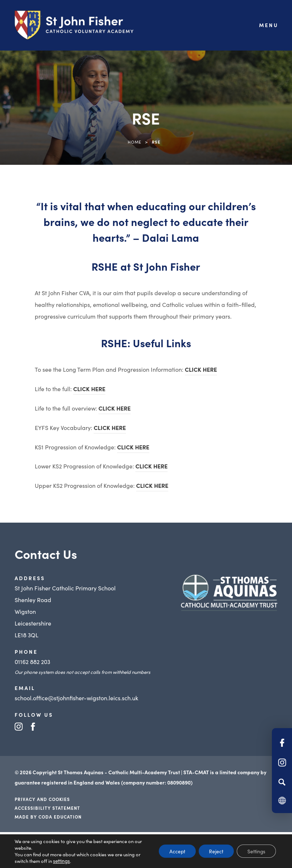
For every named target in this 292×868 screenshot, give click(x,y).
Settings (255, 851)
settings (61, 861)
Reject (214, 851)
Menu (269, 25)
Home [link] (134, 142)
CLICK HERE (201, 370)
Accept (173, 851)
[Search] (282, 782)
